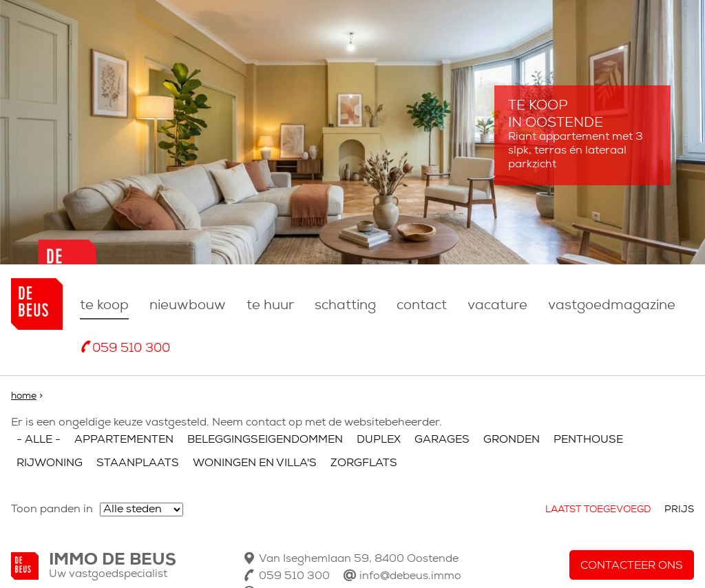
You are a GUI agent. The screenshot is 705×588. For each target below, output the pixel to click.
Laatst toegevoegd (598, 510)
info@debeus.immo (410, 576)
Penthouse (588, 440)
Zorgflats (364, 463)
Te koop (104, 306)
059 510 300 (131, 349)
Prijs (679, 510)
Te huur (270, 306)
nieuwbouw (188, 306)
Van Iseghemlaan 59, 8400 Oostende (359, 559)
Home (24, 396)
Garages (442, 440)
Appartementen (124, 440)
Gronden (512, 440)
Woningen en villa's (255, 463)
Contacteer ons (632, 566)
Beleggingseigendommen (265, 440)
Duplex (379, 440)
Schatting (345, 306)
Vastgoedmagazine (612, 306)
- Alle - (39, 440)
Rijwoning (50, 463)
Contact (422, 306)
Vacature (497, 306)
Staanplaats (138, 463)
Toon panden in (52, 510)
